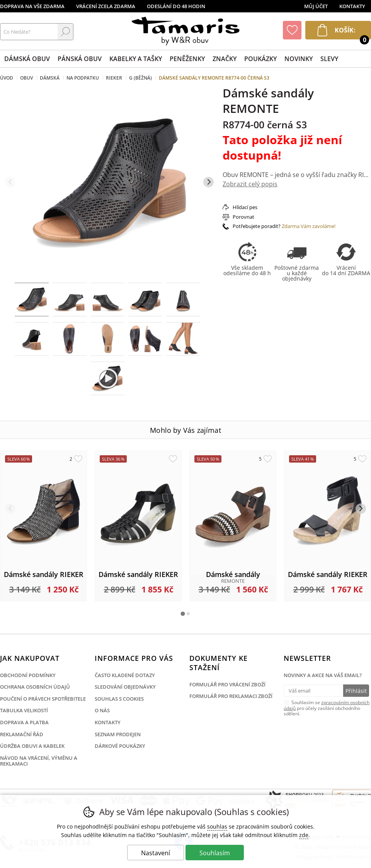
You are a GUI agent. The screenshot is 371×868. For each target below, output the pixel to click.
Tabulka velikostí (24, 710)
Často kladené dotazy (125, 675)
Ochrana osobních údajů (35, 687)
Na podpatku (83, 78)
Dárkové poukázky (120, 746)
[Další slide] (208, 182)
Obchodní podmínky (28, 675)
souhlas (217, 826)
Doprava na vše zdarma (32, 6)
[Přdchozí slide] (10, 182)
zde (304, 835)
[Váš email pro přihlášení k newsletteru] (313, 691)
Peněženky (187, 59)
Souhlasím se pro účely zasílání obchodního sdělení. (327, 708)
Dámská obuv (27, 59)
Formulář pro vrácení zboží (227, 684)
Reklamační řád (22, 734)
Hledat (65, 32)
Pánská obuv (80, 59)
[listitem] (32, 300)
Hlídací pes (245, 207)
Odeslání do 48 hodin (176, 6)
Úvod (7, 78)
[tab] (183, 614)
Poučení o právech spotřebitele (43, 699)
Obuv (26, 78)
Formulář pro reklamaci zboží (231, 696)
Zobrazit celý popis (250, 184)
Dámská (50, 78)
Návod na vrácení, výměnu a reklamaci (39, 761)
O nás (102, 710)
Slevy (329, 59)
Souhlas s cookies (119, 699)
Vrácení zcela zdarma (106, 6)
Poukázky (260, 59)
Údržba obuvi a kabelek (32, 746)
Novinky (299, 59)
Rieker (114, 78)
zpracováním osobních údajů (327, 705)
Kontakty (352, 6)
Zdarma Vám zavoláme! (309, 226)
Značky (225, 59)
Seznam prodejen (118, 734)
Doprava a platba (24, 722)
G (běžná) (140, 78)
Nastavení (156, 853)
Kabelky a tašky (136, 59)
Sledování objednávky (125, 687)
